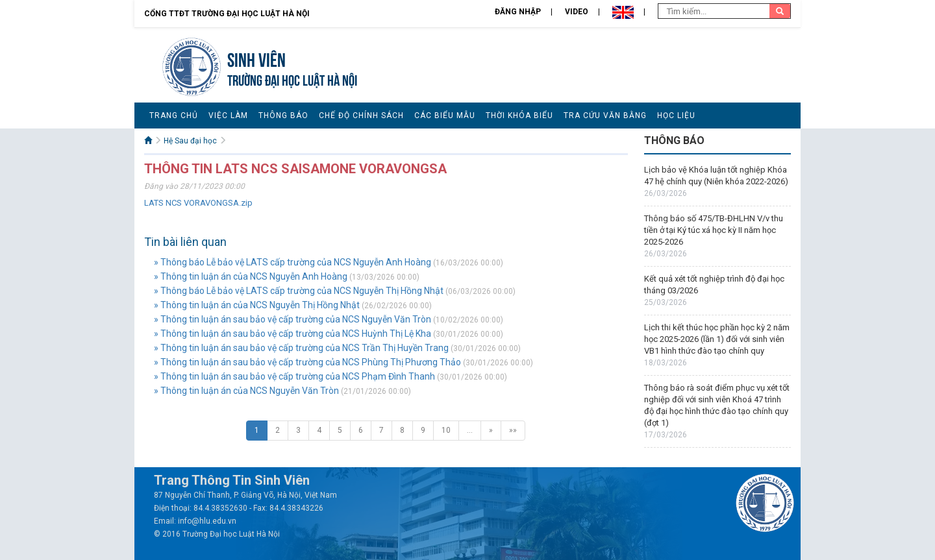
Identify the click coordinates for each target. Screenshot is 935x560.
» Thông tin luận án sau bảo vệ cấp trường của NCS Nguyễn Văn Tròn (293, 319)
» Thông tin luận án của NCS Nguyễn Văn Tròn (246, 391)
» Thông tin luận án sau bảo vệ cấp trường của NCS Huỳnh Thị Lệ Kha (293, 334)
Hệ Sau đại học (190, 141)
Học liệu (676, 116)
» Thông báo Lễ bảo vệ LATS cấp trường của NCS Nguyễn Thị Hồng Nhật (299, 291)
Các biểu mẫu (445, 116)
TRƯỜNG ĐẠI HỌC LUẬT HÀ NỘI (292, 79)
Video (577, 12)
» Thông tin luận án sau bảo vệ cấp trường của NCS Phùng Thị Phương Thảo (307, 362)
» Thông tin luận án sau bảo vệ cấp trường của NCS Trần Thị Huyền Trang (301, 348)
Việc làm (228, 116)
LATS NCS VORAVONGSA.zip (198, 203)
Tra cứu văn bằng (605, 116)
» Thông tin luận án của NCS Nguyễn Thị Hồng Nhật (257, 305)
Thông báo (283, 116)
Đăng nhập (518, 12)
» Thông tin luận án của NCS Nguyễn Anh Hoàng (251, 276)
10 (446, 430)
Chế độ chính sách (361, 116)
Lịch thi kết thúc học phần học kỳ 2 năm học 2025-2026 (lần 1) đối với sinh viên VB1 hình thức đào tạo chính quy (717, 339)
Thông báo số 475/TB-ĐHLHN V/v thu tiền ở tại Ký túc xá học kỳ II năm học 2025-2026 (714, 230)
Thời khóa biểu (519, 116)
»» (513, 430)
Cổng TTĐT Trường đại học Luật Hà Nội (227, 14)
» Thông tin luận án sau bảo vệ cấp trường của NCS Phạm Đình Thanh (294, 376)
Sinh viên (256, 58)
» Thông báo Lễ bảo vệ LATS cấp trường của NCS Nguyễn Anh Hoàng (293, 262)
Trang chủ (174, 116)
